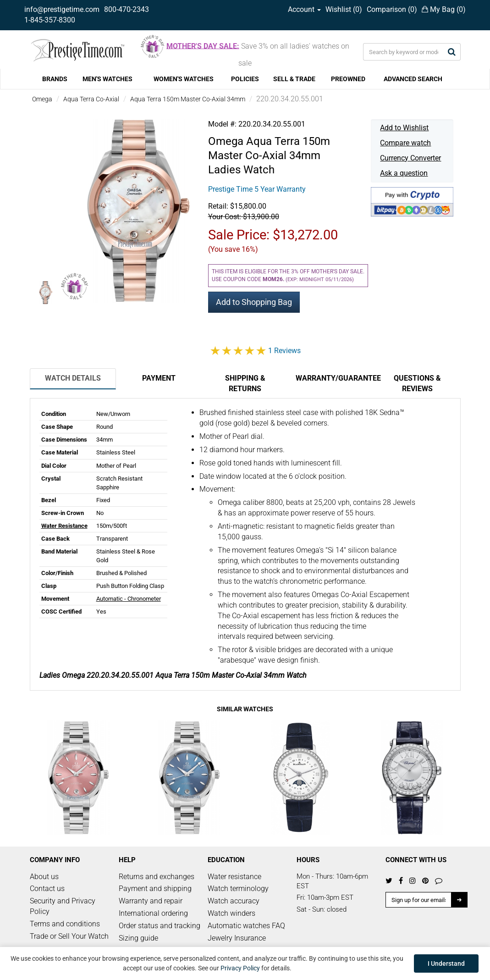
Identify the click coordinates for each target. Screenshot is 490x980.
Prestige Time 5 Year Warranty (257, 189)
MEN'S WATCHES (107, 79)
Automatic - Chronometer (129, 599)
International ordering (153, 913)
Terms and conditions (65, 924)
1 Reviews (284, 351)
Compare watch (405, 143)
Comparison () (392, 9)
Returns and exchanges (157, 877)
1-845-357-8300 (50, 20)
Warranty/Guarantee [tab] (335, 378)
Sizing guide (138, 938)
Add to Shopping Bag (254, 302)
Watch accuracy (234, 901)
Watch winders (231, 913)
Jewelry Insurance (237, 938)
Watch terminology (238, 889)
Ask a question (404, 173)
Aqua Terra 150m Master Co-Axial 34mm (188, 99)
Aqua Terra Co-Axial (91, 99)
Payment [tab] (159, 378)
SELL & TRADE (294, 79)
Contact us (47, 889)
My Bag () (444, 9)
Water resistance (234, 877)
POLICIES (245, 79)
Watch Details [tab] (73, 378)
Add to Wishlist (404, 128)
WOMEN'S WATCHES (184, 79)
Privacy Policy (240, 968)
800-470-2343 (127, 9)
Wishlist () (344, 9)
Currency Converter (410, 158)
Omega (42, 99)
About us (44, 877)
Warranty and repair (151, 901)
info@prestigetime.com (62, 9)
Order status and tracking (160, 926)
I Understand (446, 963)
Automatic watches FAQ (246, 926)
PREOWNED (348, 79)
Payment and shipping (155, 889)
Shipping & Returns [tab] (245, 383)
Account (304, 9)
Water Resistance (64, 526)
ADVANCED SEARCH (413, 79)
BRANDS (55, 79)
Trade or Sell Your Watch (69, 936)
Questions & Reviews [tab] (417, 383)
